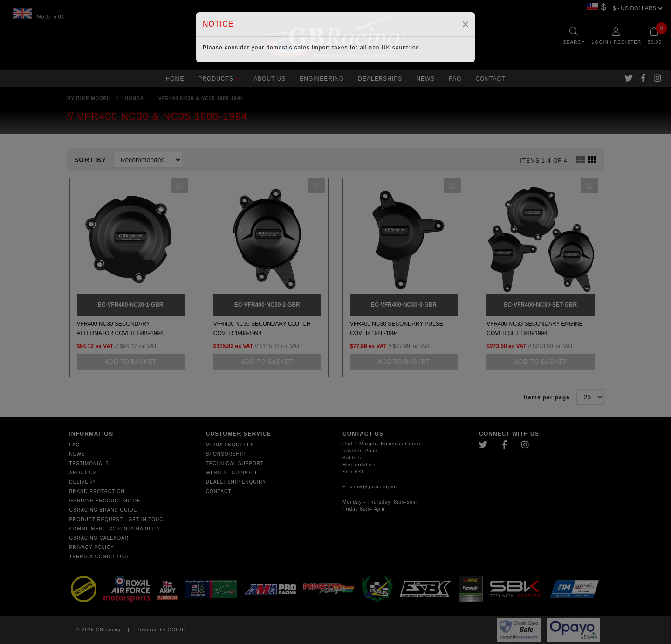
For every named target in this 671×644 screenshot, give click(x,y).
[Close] (466, 24)
